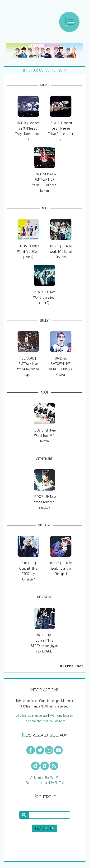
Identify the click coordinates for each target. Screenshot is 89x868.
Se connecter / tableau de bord (44, 721)
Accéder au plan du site (32, 716)
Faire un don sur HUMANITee (45, 783)
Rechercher (44, 828)
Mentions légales (61, 716)
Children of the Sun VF (45, 777)
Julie (34, 701)
